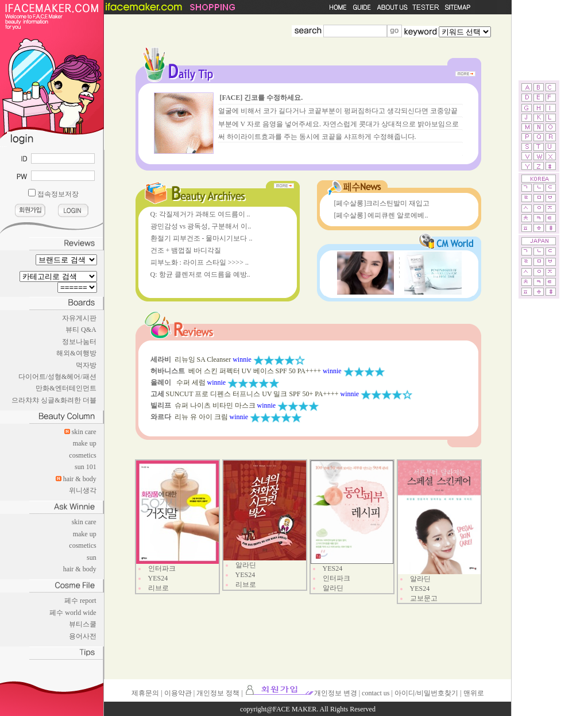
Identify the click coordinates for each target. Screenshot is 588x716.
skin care (84, 432)
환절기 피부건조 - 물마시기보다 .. (202, 238)
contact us (376, 693)
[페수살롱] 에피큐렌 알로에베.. (381, 215)
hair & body (80, 479)
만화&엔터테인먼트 (66, 388)
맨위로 (474, 693)
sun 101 (86, 467)
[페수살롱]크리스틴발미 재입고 (382, 203)
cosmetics (82, 455)
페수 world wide (73, 613)
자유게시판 (79, 318)
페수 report (80, 601)
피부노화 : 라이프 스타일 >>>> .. (200, 262)
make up (85, 443)
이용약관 (178, 693)
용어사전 (83, 636)
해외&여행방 (76, 353)
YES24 (158, 578)
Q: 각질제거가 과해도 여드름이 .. (200, 214)
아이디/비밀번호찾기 (426, 693)
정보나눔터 (79, 342)
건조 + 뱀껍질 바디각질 (186, 250)
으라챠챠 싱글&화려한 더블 (54, 400)
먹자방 (86, 365)
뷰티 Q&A (81, 330)
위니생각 (83, 490)
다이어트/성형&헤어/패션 (57, 377)
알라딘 (246, 565)
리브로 (158, 588)
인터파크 (162, 568)
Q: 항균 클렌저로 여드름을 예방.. (200, 274)
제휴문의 (145, 693)
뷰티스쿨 (83, 624)
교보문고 (424, 598)
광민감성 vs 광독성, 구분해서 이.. (201, 226)
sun (92, 558)
